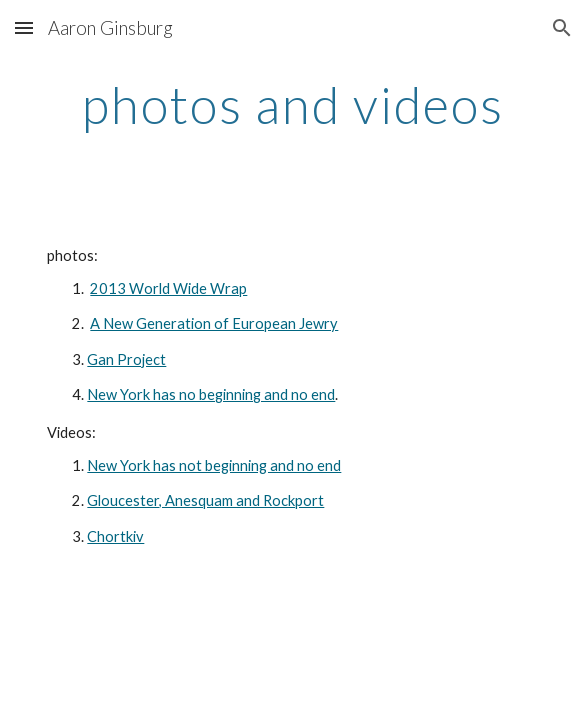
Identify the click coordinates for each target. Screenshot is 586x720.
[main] (292, 105)
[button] (24, 27)
